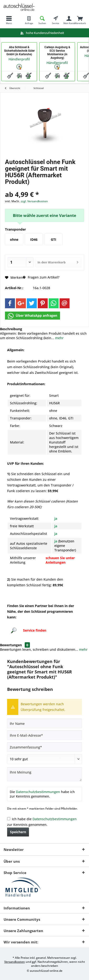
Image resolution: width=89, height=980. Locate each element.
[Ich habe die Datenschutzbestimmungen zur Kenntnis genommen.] (9, 819)
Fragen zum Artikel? (41, 277)
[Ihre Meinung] (44, 774)
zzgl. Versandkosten (34, 201)
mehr (59, 338)
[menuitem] (9, 20)
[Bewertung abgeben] (44, 759)
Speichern (18, 832)
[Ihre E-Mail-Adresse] (44, 735)
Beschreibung (11, 329)
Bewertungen (11, 645)
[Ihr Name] (44, 723)
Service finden (35, 630)
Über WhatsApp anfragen (33, 316)
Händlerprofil (19, 59)
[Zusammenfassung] (44, 747)
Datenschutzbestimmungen (38, 792)
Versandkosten (15, 962)
